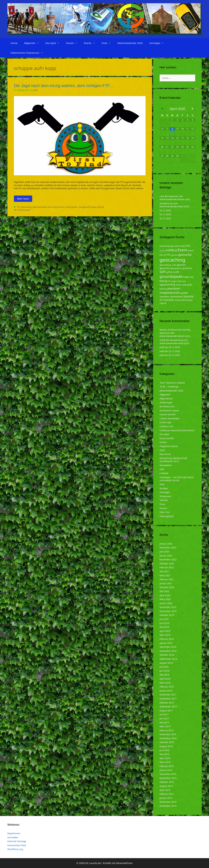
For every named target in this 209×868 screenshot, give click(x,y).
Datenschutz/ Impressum (28, 53)
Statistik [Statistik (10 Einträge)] (188, 296)
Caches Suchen (168, 414)
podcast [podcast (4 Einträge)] (163, 289)
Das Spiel (54, 43)
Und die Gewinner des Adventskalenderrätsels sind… (175, 198)
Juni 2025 (164, 552)
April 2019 (165, 631)
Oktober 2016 (167, 742)
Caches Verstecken (170, 418)
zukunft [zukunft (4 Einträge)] (163, 303)
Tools (108, 43)
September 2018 (168, 659)
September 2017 (168, 707)
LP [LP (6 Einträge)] (169, 281)
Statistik (100, 207)
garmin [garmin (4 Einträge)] (174, 255)
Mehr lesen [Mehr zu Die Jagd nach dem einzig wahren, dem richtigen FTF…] (23, 199)
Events (91, 43)
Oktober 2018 (167, 655)
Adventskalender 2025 (130, 43)
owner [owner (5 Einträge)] (179, 285)
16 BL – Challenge (169, 387)
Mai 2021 (164, 571)
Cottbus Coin (167, 426)
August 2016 (166, 746)
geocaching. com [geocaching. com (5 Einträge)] (168, 265)
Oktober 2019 (167, 615)
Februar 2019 (167, 639)
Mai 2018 (164, 675)
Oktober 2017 (167, 703)
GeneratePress (124, 863)
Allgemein (33, 43)
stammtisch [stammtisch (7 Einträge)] (176, 296)
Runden (164, 488)
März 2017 (165, 726)
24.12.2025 (165, 210)
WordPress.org (15, 849)
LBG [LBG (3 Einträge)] (192, 277)
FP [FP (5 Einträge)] (165, 255)
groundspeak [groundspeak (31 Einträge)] (171, 276)
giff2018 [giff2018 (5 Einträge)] (170, 272)
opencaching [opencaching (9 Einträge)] (167, 285)
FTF (19, 207)
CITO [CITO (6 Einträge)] (188, 246)
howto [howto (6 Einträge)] (186, 277)
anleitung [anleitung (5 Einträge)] (164, 246)
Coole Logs (165, 422)
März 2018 (165, 683)
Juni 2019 (164, 623)
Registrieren (14, 833)
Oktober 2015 (167, 782)
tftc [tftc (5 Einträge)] (161, 300)
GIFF (162, 469)
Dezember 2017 (168, 695)
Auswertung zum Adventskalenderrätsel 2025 (174, 205)
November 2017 (168, 699)
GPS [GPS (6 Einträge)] (177, 272)
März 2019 (165, 635)
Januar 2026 (166, 544)
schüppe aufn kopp (87, 207)
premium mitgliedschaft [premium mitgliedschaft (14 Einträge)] (170, 290)
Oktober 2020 (167, 587)
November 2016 (168, 738)
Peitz (162, 484)
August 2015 (166, 786)
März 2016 (165, 762)
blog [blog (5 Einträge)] (182, 246)
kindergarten (72, 207)
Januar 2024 (166, 556)
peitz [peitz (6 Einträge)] (190, 285)
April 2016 (165, 758)
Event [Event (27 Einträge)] (182, 250)
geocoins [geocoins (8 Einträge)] (165, 268)
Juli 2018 (164, 667)
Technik (164, 500)
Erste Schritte (167, 438)
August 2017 (166, 711)
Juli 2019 (164, 619)
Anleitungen (166, 402)
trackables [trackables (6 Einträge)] (169, 300)
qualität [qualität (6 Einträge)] (184, 293)
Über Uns (165, 512)
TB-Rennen (165, 496)
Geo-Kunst (165, 454)
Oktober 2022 (167, 564)
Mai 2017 (164, 722)
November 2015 (168, 778)
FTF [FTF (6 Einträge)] (169, 255)
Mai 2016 (164, 754)
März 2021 (165, 575)
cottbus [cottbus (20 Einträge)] (172, 250)
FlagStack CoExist (169, 446)
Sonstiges (158, 43)
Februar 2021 (167, 579)
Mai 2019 (164, 627)
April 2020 (165, 595)
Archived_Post (167, 406)
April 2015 (165, 790)
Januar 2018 (166, 691)
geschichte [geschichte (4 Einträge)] (187, 268)
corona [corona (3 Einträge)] (162, 251)
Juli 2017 (164, 714)
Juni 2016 (164, 750)
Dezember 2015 (168, 774)
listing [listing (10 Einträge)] (163, 281)
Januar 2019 (166, 643)
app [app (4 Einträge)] (171, 246)
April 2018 (165, 679)
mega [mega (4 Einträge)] (173, 281)
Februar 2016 (167, 766)
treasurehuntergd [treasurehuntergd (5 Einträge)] (184, 300)
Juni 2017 (164, 718)
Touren (73, 43)
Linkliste (164, 473)
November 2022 (168, 559)
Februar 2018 (167, 687)
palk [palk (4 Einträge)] (184, 285)
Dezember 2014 (168, 802)
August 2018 (166, 663)
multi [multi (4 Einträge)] (179, 281)
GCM (162, 450)
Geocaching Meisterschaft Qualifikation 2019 (173, 460)
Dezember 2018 (168, 647)
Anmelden (13, 837)
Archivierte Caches (169, 410)
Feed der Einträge (17, 841)
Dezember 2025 (168, 548)
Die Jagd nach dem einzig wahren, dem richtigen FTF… (64, 86)
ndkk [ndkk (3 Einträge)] (184, 281)
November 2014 (168, 806)
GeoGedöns (166, 465)
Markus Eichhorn (169, 330)
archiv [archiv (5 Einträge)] (177, 246)
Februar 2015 (167, 794)
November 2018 (168, 651)
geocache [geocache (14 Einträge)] (185, 255)
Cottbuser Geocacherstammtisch (177, 430)
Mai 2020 (164, 591)
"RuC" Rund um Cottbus (172, 383)
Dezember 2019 (168, 607)
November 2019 (168, 611)
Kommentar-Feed (17, 845)
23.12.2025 (165, 214)
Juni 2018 (164, 671)
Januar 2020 (166, 603)
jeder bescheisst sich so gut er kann (49, 207)
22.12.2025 (165, 218)
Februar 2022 (167, 567)
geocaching (26, 207)
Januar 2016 (166, 770)
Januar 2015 (166, 798)
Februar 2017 (167, 730)
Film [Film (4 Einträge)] (162, 255)
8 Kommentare (24, 210)
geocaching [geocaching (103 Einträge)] (172, 260)
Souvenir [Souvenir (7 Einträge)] (164, 296)
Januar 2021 (166, 583)
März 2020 (165, 599)
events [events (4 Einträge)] (191, 251)
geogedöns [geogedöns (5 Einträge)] (176, 268)
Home (14, 43)
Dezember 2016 (168, 734)
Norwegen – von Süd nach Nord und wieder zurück (176, 479)
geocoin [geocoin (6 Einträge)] (181, 265)
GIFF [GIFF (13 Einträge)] (163, 272)
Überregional (167, 516)
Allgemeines (166, 399)
